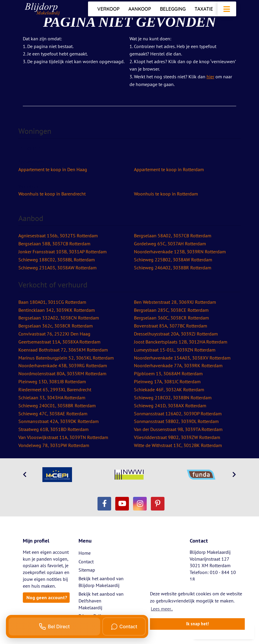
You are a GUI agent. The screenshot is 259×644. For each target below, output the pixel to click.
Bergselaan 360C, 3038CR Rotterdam (171, 318)
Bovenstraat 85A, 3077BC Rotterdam (171, 326)
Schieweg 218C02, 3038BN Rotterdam (173, 397)
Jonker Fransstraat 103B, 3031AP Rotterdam (63, 252)
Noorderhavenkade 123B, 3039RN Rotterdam (180, 252)
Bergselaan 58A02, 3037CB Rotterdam (173, 236)
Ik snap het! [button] (198, 624)
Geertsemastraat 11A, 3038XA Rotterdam (59, 342)
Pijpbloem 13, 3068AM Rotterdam (168, 373)
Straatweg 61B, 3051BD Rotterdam (53, 429)
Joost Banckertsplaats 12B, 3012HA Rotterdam (181, 342)
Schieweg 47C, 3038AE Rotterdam (53, 414)
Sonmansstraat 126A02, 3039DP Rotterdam (178, 414)
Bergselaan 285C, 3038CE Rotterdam (171, 310)
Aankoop (140, 9)
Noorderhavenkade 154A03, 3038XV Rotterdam (182, 358)
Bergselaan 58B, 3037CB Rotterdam (54, 244)
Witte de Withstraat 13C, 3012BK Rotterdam (178, 445)
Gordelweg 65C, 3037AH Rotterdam (170, 244)
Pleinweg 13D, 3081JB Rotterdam (52, 381)
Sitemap (87, 570)
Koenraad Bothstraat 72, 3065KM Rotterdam (63, 350)
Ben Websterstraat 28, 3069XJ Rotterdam (175, 302)
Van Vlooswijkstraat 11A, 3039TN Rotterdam (63, 437)
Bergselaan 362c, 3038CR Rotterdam (56, 326)
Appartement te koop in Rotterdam (169, 169)
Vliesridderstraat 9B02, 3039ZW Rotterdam (177, 437)
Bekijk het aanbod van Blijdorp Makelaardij (101, 582)
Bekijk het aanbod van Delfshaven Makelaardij (101, 601)
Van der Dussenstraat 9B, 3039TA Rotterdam (178, 429)
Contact (86, 562)
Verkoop (108, 9)
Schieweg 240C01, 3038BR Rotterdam (57, 406)
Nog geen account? (47, 597)
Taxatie (204, 9)
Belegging (173, 9)
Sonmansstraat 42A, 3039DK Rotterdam (59, 421)
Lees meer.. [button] (162, 609)
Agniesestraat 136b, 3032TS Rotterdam (58, 236)
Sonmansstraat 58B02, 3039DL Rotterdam (176, 421)
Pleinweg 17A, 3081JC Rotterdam (167, 381)
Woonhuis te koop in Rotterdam (166, 194)
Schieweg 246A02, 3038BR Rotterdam (173, 268)
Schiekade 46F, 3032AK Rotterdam (169, 389)
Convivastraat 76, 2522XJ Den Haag (54, 334)
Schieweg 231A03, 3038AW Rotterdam (57, 268)
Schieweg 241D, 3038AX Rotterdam (170, 406)
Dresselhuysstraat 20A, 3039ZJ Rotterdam (176, 334)
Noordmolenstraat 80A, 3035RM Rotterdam (62, 373)
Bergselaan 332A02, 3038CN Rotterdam (59, 318)
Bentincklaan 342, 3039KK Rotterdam (57, 310)
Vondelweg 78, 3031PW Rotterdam (54, 445)
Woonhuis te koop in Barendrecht (52, 194)
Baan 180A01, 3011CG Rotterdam (52, 302)
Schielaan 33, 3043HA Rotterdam (52, 397)
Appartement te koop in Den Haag (53, 169)
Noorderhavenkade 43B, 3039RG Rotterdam (63, 365)
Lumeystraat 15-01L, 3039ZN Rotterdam (175, 350)
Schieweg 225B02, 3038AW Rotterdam (173, 260)
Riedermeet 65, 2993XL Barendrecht (55, 389)
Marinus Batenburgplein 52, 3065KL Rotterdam (66, 358)
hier (210, 77)
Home (85, 553)
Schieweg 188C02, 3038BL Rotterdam (57, 260)
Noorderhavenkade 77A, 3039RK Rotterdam (178, 365)
